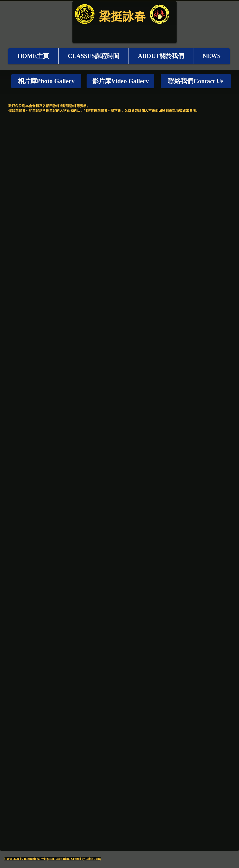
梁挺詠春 (122, 16)
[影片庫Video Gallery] (120, 81)
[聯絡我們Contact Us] (196, 81)
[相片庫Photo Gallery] (46, 81)
